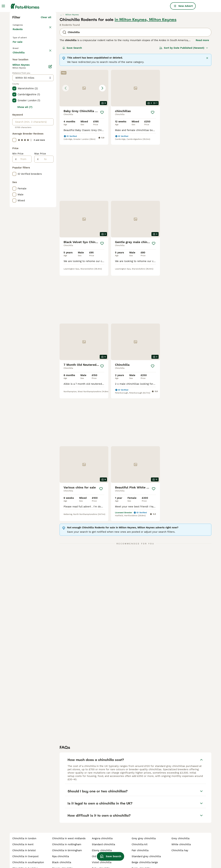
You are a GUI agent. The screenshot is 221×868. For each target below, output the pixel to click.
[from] (24, 298)
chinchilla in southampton (28, 844)
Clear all (46, 75)
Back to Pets (21, 82)
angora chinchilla (102, 820)
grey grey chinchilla (144, 820)
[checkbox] (14, 131)
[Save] (102, 170)
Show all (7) (25, 246)
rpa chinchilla (60, 838)
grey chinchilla (180, 820)
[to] (46, 298)
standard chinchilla (103, 826)
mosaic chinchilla (62, 850)
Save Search (72, 106)
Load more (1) (43, 191)
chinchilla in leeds (23, 856)
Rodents (18, 90)
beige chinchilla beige (145, 844)
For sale (20, 106)
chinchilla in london (24, 820)
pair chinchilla (140, 832)
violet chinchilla (102, 844)
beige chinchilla (141, 850)
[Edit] (50, 206)
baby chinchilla (101, 850)
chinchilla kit (140, 826)
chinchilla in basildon (25, 850)
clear (48, 115)
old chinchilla (100, 838)
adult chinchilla (141, 856)
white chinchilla (181, 826)
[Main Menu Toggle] (3, 6)
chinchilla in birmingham (67, 832)
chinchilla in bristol (24, 832)
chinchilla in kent (23, 826)
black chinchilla (62, 844)
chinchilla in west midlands (69, 820)
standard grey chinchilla (146, 838)
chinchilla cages (62, 856)
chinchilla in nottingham (67, 826)
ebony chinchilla (102, 832)
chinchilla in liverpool (25, 838)
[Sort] (184, 106)
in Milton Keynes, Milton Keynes (146, 77)
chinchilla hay (180, 832)
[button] (84, 146)
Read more (202, 98)
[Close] (207, 116)
